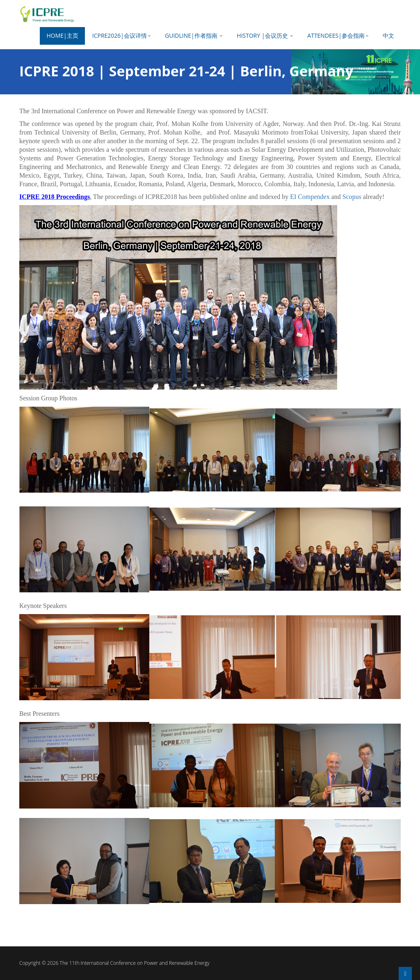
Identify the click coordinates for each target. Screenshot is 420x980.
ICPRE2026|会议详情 (122, 35)
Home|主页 (62, 35)
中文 (388, 35)
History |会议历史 (265, 35)
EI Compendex (310, 197)
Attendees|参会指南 (338, 35)
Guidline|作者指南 (194, 35)
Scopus (352, 197)
